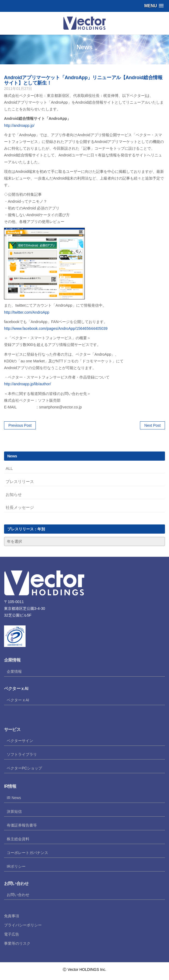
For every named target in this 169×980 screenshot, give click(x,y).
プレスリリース (20, 482)
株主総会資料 (18, 839)
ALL (9, 468)
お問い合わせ (18, 895)
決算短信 (14, 811)
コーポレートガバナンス (27, 853)
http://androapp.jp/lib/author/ (27, 384)
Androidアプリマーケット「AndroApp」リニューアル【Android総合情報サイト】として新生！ (83, 80)
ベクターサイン (20, 741)
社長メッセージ (20, 507)
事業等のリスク (17, 943)
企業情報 (14, 671)
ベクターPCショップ (24, 768)
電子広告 (12, 934)
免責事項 (12, 916)
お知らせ (14, 494)
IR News (14, 798)
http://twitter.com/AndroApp (27, 312)
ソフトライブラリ (22, 754)
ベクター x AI (18, 700)
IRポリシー (16, 866)
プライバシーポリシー (23, 925)
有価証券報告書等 (22, 825)
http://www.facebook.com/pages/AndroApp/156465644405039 (56, 328)
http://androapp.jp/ (19, 125)
